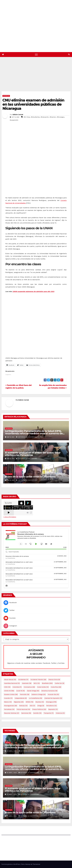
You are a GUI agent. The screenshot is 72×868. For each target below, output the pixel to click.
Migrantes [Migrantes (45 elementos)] (19, 702)
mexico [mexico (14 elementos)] (8, 702)
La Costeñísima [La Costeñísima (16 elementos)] (36, 698)
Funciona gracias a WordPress (11, 864)
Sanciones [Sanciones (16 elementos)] (26, 713)
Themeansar (36, 864)
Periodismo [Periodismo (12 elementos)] (51, 706)
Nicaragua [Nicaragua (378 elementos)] (51, 702)
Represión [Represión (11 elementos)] (53, 709)
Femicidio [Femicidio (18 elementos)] (25, 694)
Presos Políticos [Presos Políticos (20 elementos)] (39, 709)
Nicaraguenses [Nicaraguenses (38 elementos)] (11, 706)
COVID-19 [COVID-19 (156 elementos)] (9, 691)
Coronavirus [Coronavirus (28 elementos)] (29, 687)
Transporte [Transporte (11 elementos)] (49, 713)
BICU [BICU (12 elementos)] (37, 683)
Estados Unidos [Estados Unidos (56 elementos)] (11, 694)
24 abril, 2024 (12, 751)
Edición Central (18, 115)
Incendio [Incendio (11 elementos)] (8, 698)
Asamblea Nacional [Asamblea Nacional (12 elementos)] (12, 683)
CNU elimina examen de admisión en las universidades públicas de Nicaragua (33, 104)
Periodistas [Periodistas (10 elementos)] (9, 709)
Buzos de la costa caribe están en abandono (30, 477)
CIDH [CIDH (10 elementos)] (7, 687)
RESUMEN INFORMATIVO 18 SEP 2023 (19, 580)
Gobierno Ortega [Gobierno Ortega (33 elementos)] (39, 694)
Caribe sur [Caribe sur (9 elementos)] (60, 683)
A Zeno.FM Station (10, 517)
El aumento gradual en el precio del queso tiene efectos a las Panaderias (33, 454)
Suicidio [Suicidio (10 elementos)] (37, 713)
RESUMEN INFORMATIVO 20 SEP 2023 (19, 568)
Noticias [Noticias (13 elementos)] (23, 706)
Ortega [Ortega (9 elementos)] (41, 706)
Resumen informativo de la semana (17, 556)
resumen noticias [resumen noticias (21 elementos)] (12, 713)
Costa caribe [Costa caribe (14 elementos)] (43, 687)
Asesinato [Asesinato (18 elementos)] (27, 683)
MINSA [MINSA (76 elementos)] (30, 702)
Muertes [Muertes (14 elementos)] (40, 702)
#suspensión (14, 120)
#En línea (27, 117)
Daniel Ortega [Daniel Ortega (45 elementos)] (33, 691)
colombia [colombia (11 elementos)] (17, 687)
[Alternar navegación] (36, 55)
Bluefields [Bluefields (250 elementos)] (47, 683)
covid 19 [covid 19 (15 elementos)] (21, 691)
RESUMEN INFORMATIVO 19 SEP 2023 (19, 574)
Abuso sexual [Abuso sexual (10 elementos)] (10, 680)
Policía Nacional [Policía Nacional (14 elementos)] (23, 709)
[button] (69, 54)
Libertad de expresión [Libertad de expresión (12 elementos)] (53, 698)
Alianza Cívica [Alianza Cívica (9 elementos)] (54, 680)
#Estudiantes (35, 117)
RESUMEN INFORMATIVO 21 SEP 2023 (19, 562)
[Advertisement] (37, 77)
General (8, 742)
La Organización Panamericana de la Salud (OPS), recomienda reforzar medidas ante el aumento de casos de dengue (34, 433)
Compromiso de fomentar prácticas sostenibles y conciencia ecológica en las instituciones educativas (35, 746)
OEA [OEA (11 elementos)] (32, 706)
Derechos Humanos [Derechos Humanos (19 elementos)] (49, 691)
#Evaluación (45, 117)
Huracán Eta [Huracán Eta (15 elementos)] (53, 694)
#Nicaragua (61, 117)
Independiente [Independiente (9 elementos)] (21, 698)
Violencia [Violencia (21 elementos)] (60, 713)
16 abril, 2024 (12, 773)
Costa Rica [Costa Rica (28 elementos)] (56, 687)
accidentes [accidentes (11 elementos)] (23, 680)
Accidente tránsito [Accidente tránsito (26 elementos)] (38, 680)
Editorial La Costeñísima (27, 437)
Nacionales (6, 96)
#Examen (53, 117)
